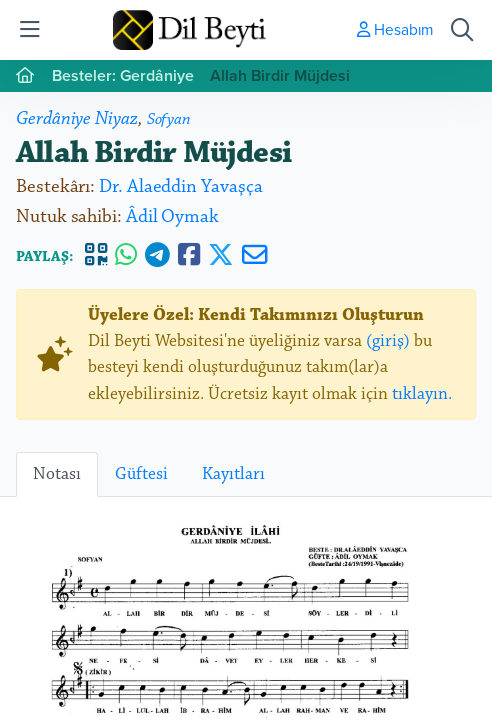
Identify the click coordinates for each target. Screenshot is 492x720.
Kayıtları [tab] (233, 474)
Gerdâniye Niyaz (77, 118)
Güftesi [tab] (141, 474)
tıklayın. (422, 394)
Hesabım (395, 29)
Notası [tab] (57, 474)
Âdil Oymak (172, 216)
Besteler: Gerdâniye (123, 75)
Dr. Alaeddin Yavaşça (180, 186)
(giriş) (388, 341)
